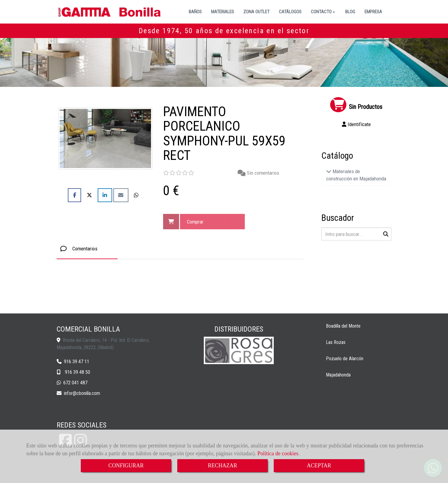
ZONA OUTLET (256, 12)
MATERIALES (222, 12)
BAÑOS (195, 12)
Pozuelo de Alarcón (345, 359)
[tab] (87, 249)
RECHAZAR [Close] (222, 466)
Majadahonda (338, 375)
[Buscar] (357, 234)
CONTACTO (323, 12)
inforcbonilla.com (82, 393)
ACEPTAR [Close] (319, 466)
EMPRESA (373, 12)
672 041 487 (75, 383)
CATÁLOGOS (290, 12)
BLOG (350, 12)
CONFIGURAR (126, 466)
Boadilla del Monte (343, 326)
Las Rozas (336, 342)
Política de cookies (278, 453)
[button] (357, 124)
